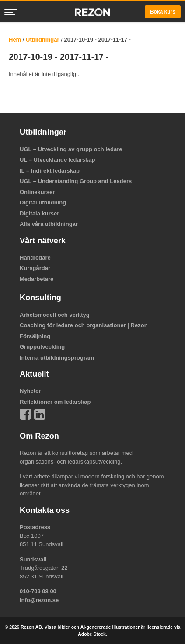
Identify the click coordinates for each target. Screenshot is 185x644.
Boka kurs (163, 12)
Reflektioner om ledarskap (55, 402)
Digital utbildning (43, 203)
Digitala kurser (39, 213)
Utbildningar (43, 40)
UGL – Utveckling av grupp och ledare (71, 149)
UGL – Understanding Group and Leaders (76, 181)
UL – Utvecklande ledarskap (57, 160)
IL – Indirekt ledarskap (50, 171)
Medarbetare (37, 279)
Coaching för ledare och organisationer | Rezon (84, 325)
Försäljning (35, 336)
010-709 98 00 (38, 591)
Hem (15, 40)
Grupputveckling (42, 347)
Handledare (35, 258)
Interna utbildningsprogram (57, 358)
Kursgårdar (35, 268)
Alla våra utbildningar (49, 224)
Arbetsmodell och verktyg (55, 315)
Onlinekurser (37, 192)
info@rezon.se (39, 600)
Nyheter (30, 391)
